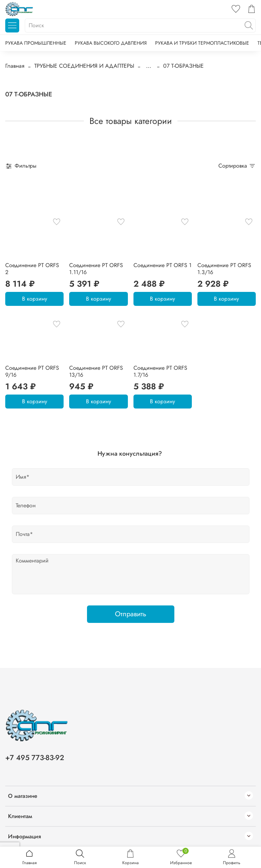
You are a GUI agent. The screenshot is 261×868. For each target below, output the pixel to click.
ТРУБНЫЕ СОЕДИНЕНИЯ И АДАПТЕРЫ (84, 66)
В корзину (35, 299)
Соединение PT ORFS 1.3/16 (224, 269)
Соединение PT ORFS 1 (162, 265)
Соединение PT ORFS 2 (32, 269)
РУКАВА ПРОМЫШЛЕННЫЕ (36, 43)
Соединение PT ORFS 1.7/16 (160, 371)
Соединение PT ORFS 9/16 (32, 371)
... (149, 66)
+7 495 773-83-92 (35, 758)
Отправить (131, 614)
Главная (15, 66)
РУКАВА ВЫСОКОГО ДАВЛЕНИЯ (111, 43)
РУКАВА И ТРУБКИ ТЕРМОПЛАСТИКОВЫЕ (202, 43)
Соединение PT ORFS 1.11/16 (96, 269)
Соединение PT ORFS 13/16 (96, 371)
